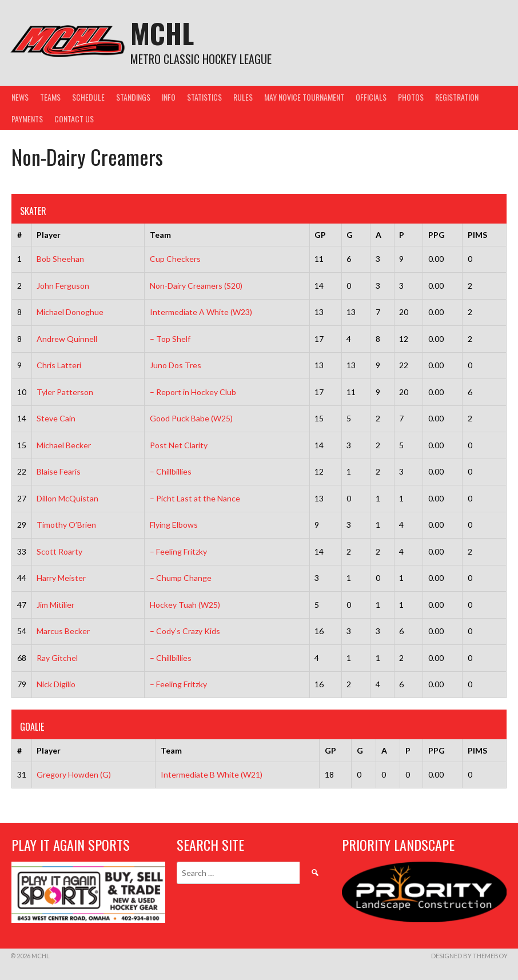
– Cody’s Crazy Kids (185, 631)
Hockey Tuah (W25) (185, 605)
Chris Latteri (59, 365)
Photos (411, 97)
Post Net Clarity (179, 445)
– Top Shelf (170, 339)
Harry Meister (61, 578)
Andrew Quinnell (67, 339)
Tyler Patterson (65, 392)
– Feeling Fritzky (178, 551)
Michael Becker (64, 445)
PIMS (477, 235)
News (20, 97)
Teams (50, 97)
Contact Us (74, 119)
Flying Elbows (174, 525)
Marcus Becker (63, 631)
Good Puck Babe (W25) (191, 418)
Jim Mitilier (55, 605)
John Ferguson (63, 286)
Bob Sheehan (60, 259)
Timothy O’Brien (66, 525)
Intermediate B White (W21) (212, 774)
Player (49, 235)
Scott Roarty (59, 551)
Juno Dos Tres (176, 365)
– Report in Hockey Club (193, 392)
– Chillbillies (171, 471)
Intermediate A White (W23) (201, 312)
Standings (133, 97)
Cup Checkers (175, 259)
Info (169, 97)
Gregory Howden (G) (74, 774)
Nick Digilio (56, 684)
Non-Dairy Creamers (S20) (196, 286)
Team (160, 235)
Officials (371, 97)
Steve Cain (56, 418)
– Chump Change (181, 578)
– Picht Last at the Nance (195, 498)
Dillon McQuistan (67, 498)
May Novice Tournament (304, 97)
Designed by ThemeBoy (469, 956)
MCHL (162, 33)
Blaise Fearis (59, 471)
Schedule (88, 97)
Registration (457, 97)
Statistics (204, 97)
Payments (27, 119)
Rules (243, 97)
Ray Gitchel (57, 658)
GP (320, 235)
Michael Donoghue (70, 312)
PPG (437, 235)
